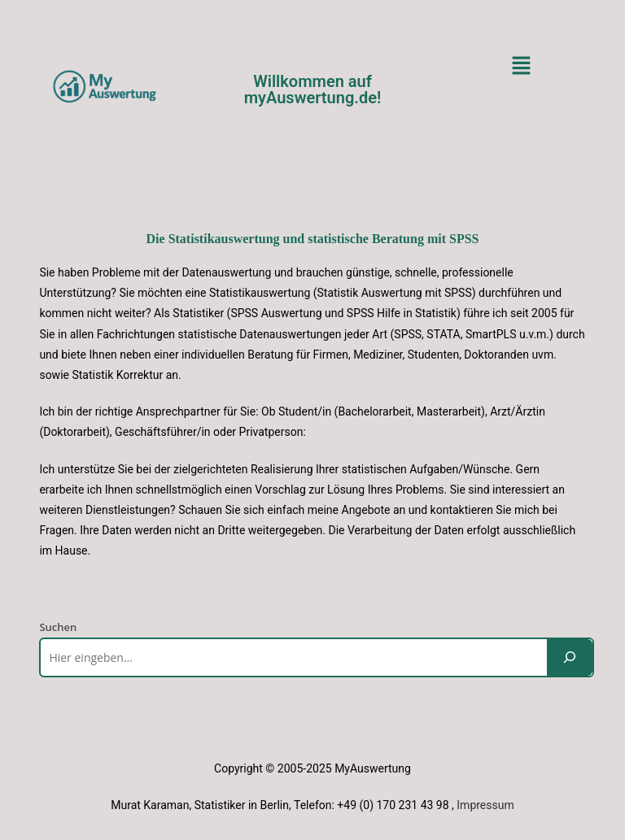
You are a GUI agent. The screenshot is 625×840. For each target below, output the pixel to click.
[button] (521, 66)
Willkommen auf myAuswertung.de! (313, 89)
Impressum (485, 805)
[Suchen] (570, 657)
